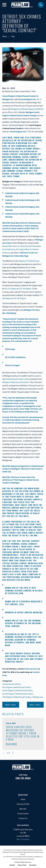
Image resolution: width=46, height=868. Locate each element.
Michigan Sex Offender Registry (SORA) (26, 109)
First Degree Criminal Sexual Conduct (17, 687)
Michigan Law (38, 697)
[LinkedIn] (20, 785)
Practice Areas (23, 814)
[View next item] (13, 753)
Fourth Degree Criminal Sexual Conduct (17, 690)
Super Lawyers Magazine (30, 612)
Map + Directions (23, 839)
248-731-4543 (23, 778)
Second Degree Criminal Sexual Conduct (18, 694)
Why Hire (23, 809)
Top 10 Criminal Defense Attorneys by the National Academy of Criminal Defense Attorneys (23, 638)
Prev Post (11, 705)
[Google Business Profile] (26, 785)
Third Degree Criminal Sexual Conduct (17, 697)
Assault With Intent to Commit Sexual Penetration (21, 246)
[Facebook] (14, 785)
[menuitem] (12, 865)
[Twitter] (32, 785)
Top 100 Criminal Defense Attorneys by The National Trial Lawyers (23, 623)
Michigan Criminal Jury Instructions (16, 382)
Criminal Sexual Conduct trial (16, 379)
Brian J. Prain (19, 546)
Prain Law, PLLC (22, 137)
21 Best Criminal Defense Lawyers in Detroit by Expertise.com (24, 590)
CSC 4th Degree (20, 298)
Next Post (35, 705)
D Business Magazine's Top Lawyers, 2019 (24, 603)
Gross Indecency (9, 249)
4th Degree (30, 214)
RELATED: (6, 477)
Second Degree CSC (27, 99)
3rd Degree (30, 207)
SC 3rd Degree (26, 289)
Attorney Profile (23, 804)
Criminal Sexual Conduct (15, 193)
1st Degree (30, 193)
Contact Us (23, 818)
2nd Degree (31, 200)
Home (23, 799)
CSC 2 (39, 99)
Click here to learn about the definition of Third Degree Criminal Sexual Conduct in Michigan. (20, 480)
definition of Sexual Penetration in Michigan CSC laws (22, 142)
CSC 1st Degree (11, 289)
